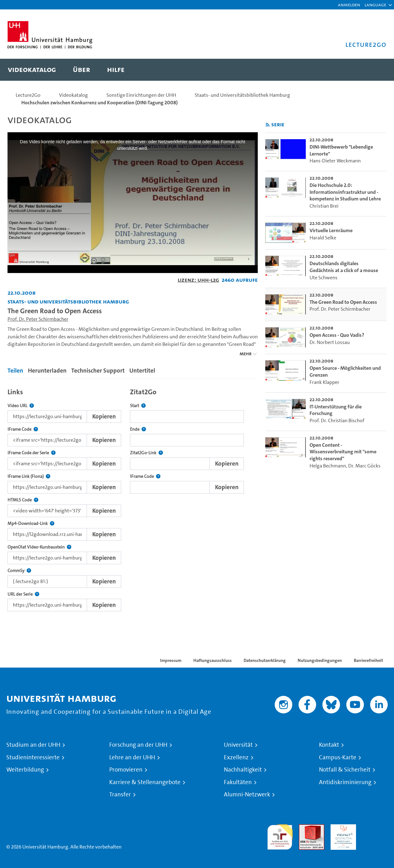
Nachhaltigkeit (243, 770)
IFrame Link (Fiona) (29, 476)
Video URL (21, 406)
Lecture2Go (28, 95)
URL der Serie (23, 594)
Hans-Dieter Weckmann (335, 161)
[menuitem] (32, 70)
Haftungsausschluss (213, 660)
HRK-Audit (342, 828)
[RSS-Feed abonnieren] (268, 125)
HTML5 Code (23, 500)
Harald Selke (323, 238)
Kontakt (329, 745)
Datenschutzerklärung (265, 660)
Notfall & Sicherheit (345, 770)
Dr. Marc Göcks (364, 466)
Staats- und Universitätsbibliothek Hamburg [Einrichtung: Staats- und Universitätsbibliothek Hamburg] (68, 301)
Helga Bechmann (328, 466)
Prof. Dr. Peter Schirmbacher (38, 319)
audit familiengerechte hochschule (280, 835)
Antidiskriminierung (345, 782)
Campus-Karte (338, 757)
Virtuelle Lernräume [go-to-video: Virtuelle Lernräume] (331, 230)
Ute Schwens (324, 278)
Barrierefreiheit (368, 660)
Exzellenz (236, 757)
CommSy (19, 571)
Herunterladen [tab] (47, 371)
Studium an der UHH (33, 745)
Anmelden (349, 5)
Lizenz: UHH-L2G (198, 280)
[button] (375, 5)
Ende (138, 429)
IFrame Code (23, 429)
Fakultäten (238, 782)
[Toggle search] (375, 70)
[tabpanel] (133, 498)
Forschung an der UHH (138, 745)
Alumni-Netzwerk (247, 794)
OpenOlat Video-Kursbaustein (39, 547)
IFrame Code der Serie (32, 453)
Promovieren (126, 770)
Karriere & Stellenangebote (145, 782)
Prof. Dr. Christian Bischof (337, 420)
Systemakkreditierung (375, 828)
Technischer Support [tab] (98, 371)
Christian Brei (324, 206)
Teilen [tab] (15, 371)
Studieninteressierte (33, 757)
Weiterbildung (25, 770)
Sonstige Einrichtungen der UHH (141, 95)
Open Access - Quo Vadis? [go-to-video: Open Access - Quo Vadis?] (337, 335)
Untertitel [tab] (142, 371)
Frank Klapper (324, 382)
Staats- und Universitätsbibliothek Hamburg (242, 95)
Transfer (120, 794)
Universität (238, 745)
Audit (305, 828)
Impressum (171, 660)
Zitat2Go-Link (146, 453)
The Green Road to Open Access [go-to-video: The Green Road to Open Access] (343, 302)
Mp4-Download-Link (31, 524)
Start (138, 406)
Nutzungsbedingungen (320, 660)
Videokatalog (73, 95)
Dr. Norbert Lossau (330, 342)
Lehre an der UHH (132, 757)
